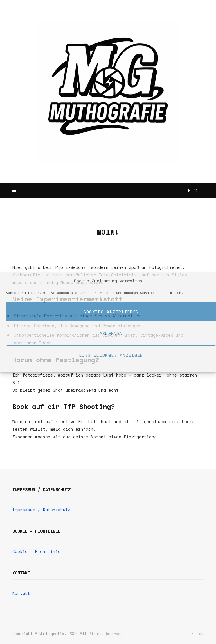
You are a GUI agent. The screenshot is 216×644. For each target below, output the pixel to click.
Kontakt (21, 593)
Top (198, 634)
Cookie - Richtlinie (36, 551)
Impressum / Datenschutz (41, 509)
